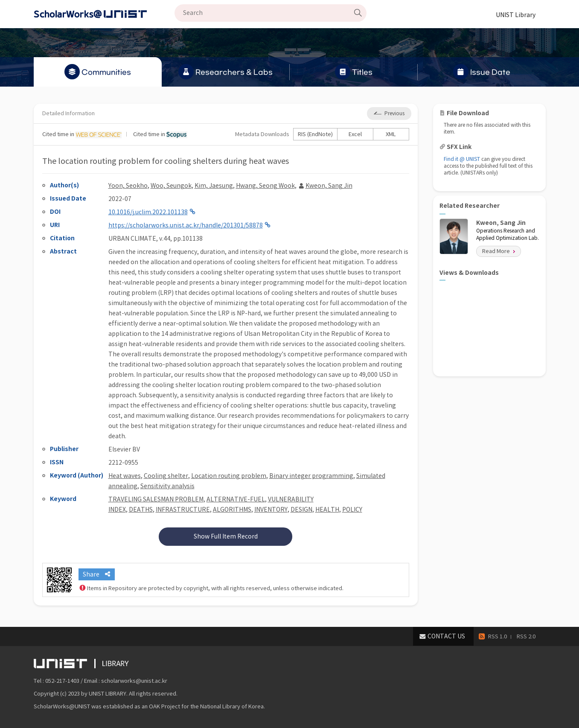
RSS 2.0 (526, 636)
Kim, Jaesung (214, 186)
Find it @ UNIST (462, 159)
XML (391, 134)
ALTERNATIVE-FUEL (236, 499)
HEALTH (327, 510)
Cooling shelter (166, 476)
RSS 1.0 (498, 636)
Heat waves (125, 476)
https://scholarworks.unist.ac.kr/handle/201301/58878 (186, 225)
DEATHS (141, 510)
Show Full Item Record (226, 536)
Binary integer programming (311, 476)
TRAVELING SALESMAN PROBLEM (156, 499)
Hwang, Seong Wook (265, 186)
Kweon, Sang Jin (329, 186)
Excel (355, 134)
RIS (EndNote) (315, 134)
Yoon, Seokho (128, 186)
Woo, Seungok (171, 186)
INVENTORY (271, 510)
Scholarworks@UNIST (104, 14)
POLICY (352, 510)
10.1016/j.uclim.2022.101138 (148, 212)
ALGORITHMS (232, 510)
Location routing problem (229, 476)
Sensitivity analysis (167, 486)
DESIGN (301, 510)
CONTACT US (446, 636)
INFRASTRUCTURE (183, 510)
